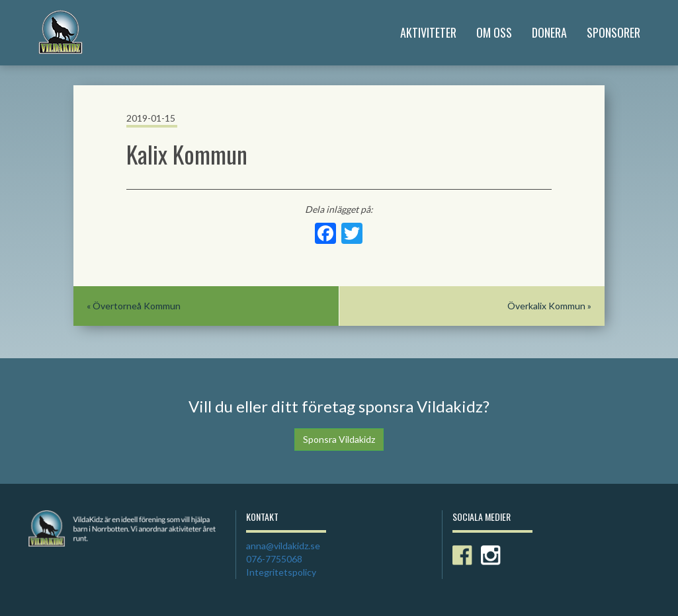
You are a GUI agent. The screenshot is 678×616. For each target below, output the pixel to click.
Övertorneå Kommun (137, 306)
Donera (549, 32)
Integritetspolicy (281, 572)
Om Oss (494, 32)
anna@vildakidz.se (283, 546)
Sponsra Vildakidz (339, 439)
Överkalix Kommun (546, 306)
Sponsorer (614, 32)
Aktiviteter (428, 32)
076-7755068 (274, 559)
